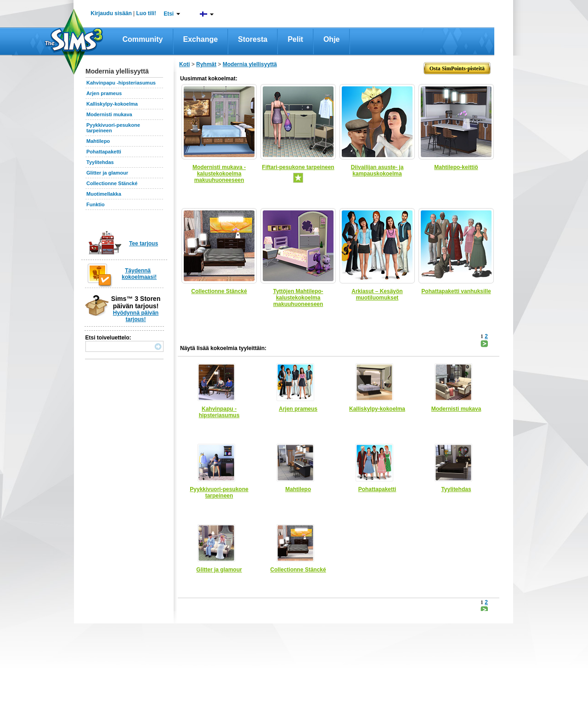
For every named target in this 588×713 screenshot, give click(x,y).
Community (143, 39)
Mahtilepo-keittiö (456, 167)
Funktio (96, 204)
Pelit (295, 39)
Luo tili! (146, 13)
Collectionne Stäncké (112, 183)
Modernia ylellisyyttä (250, 64)
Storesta (253, 39)
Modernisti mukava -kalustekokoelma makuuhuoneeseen (219, 174)
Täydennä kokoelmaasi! (139, 274)
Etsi (169, 14)
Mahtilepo (98, 141)
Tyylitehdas (100, 162)
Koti (184, 64)
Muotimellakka (104, 194)
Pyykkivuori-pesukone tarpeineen (219, 492)
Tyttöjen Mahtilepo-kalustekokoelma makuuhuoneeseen (298, 298)
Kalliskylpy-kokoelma (112, 104)
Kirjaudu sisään (111, 13)
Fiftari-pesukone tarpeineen (298, 167)
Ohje (332, 39)
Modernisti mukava (109, 114)
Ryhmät (206, 64)
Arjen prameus (104, 93)
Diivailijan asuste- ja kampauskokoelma (377, 170)
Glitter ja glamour (107, 173)
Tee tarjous (144, 243)
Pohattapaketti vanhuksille (456, 291)
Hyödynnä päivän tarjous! (136, 316)
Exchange (201, 39)
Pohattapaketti (104, 152)
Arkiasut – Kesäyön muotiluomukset (377, 294)
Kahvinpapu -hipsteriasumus (121, 83)
